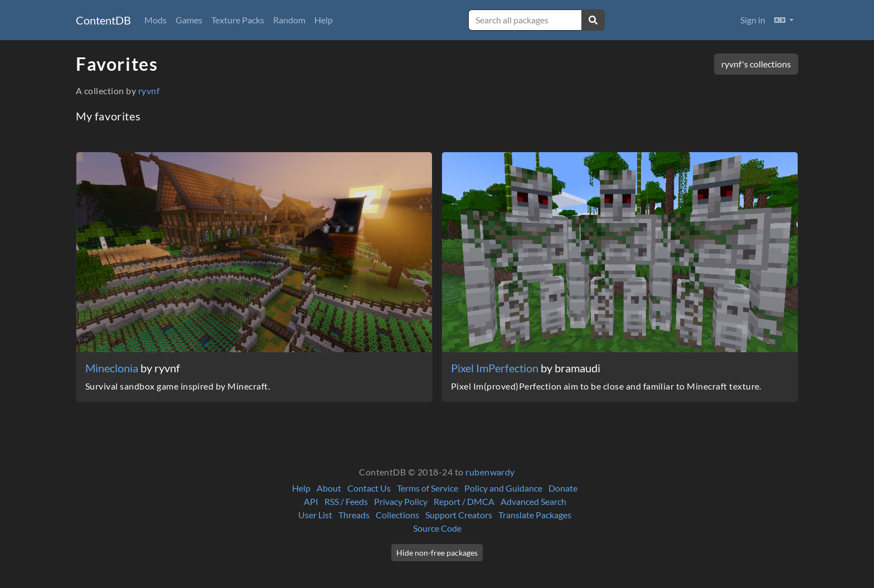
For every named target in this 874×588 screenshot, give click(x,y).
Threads (354, 515)
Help (324, 20)
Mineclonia (113, 368)
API (311, 501)
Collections (397, 515)
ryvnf (149, 91)
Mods (156, 20)
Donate (563, 488)
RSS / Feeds (346, 501)
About (329, 488)
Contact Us (369, 488)
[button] (784, 20)
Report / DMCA (464, 501)
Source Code (437, 528)
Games (189, 20)
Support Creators (459, 515)
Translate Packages (535, 515)
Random (289, 20)
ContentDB (103, 20)
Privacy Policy (401, 501)
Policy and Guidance (503, 488)
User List (315, 515)
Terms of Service (428, 488)
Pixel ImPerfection (496, 368)
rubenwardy (490, 472)
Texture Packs (238, 20)
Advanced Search (533, 501)
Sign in (753, 20)
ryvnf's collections (756, 64)
